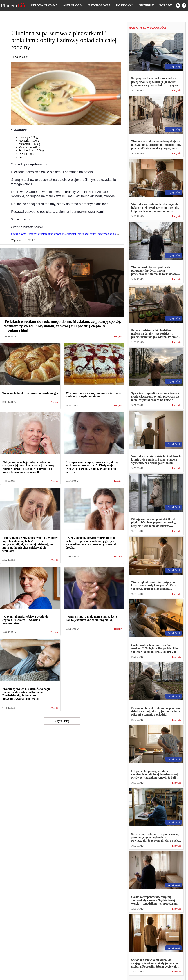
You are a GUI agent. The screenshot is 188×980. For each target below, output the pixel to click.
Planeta (14, 6)
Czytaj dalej (62, 721)
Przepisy (147, 5)
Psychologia (100, 5)
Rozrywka (125, 5)
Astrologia (73, 5)
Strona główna (44, 5)
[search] (184, 6)
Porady (166, 5)
